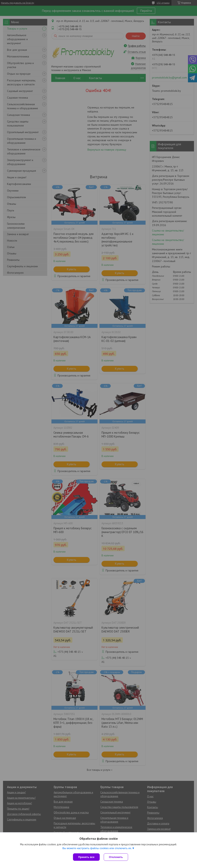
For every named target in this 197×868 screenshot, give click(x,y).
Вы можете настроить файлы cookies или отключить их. (97, 848)
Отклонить (116, 857)
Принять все (86, 857)
